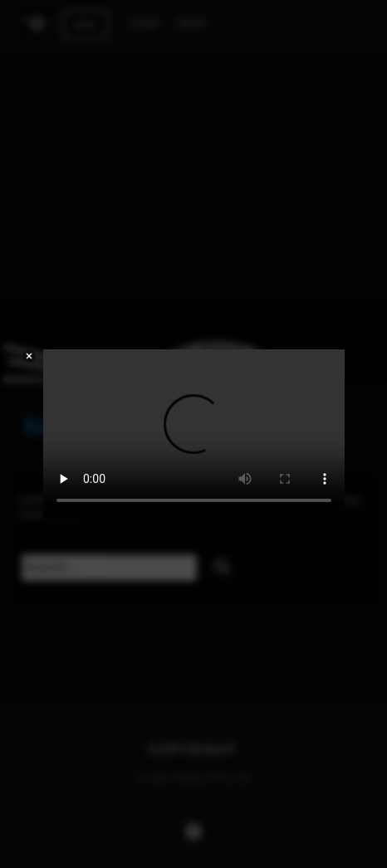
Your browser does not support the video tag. (194, 434)
